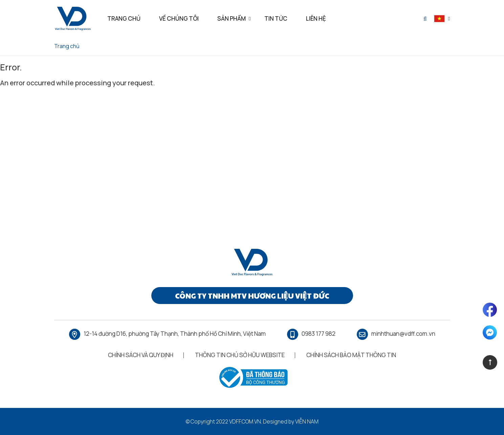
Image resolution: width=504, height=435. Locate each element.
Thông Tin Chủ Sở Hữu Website (240, 355)
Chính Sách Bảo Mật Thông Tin (351, 355)
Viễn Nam (307, 421)
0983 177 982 (319, 334)
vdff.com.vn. (246, 421)
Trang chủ (67, 46)
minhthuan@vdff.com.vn (403, 334)
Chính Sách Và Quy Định (141, 355)
